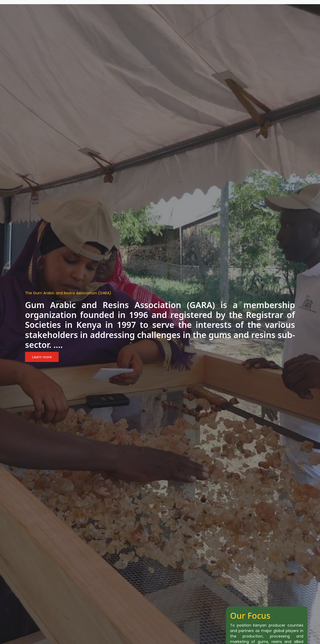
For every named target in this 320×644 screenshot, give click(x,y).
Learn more (42, 357)
